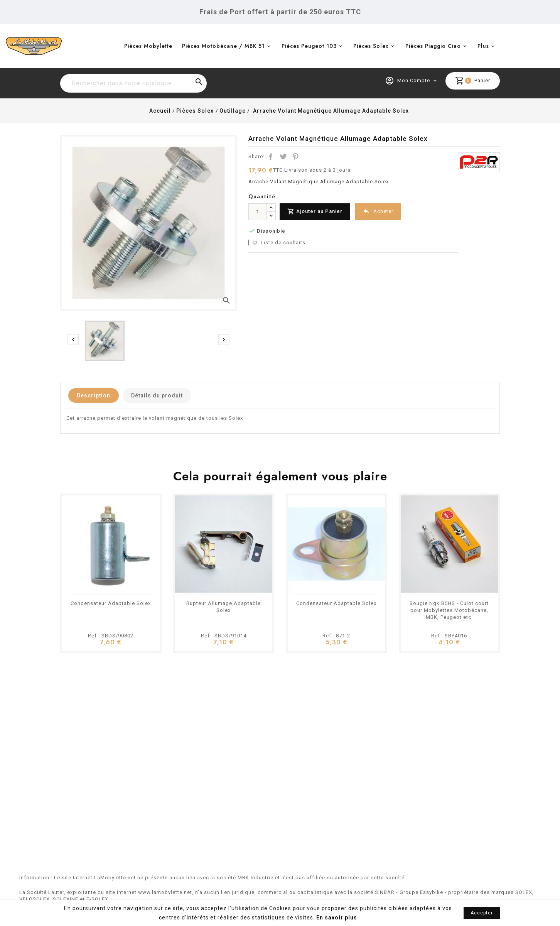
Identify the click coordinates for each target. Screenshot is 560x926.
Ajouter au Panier (315, 212)
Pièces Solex (371, 46)
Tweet (283, 157)
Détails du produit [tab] (157, 395)
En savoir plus (337, 918)
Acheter (378, 211)
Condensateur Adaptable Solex (111, 603)
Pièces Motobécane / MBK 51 (223, 46)
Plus (483, 46)
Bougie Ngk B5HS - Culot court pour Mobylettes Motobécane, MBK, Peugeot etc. (449, 610)
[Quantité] (258, 212)
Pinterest (295, 157)
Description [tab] (94, 395)
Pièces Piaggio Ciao (433, 46)
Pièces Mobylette (148, 46)
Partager (271, 157)
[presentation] (73, 340)
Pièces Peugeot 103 (309, 46)
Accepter (482, 913)
